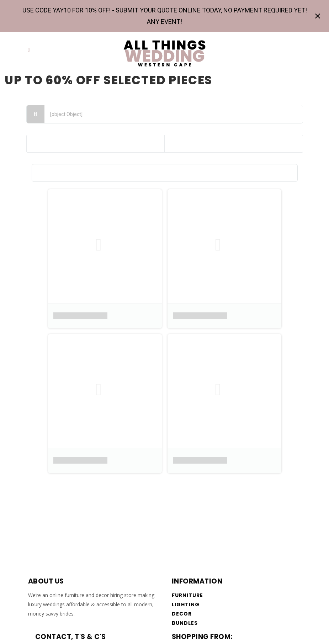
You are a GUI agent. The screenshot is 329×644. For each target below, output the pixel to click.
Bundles (185, 623)
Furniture (188, 595)
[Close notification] (318, 16)
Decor (182, 614)
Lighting (186, 605)
